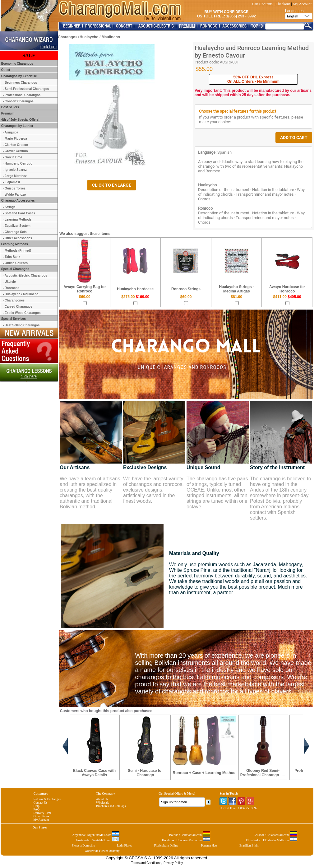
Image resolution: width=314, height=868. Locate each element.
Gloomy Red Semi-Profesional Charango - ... (263, 773)
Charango (67, 37)
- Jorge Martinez (15, 176)
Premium (7, 113)
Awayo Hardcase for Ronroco (287, 289)
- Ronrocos (11, 288)
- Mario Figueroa (15, 139)
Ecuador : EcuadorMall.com (275, 835)
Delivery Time (43, 813)
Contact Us (41, 803)
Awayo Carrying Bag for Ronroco (85, 289)
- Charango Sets (15, 232)
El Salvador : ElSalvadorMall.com (271, 840)
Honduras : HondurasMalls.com (186, 840)
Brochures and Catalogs (111, 806)
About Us (102, 799)
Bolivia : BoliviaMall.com (190, 835)
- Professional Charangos (22, 95)
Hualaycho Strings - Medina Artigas (236, 289)
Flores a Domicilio (83, 845)
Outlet (5, 70)
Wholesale (103, 803)
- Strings (9, 207)
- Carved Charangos (18, 307)
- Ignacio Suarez (15, 170)
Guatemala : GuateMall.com (98, 840)
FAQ (37, 809)
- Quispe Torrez (14, 188)
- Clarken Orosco (15, 145)
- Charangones (14, 300)
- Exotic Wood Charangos (22, 313)
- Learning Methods (17, 219)
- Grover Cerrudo (15, 151)
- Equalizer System (17, 226)
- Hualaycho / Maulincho (21, 294)
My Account (302, 4)
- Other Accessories (17, 238)
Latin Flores (125, 845)
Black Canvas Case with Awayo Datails (94, 773)
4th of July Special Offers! (20, 120)
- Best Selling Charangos (21, 325)
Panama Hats (209, 845)
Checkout (283, 4)
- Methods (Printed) (17, 251)
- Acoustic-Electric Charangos (25, 275)
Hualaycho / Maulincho (100, 37)
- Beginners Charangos (20, 83)
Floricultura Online (166, 845)
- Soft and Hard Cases (19, 213)
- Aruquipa (11, 132)
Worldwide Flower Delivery (102, 851)
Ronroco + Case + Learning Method (204, 773)
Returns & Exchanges (47, 799)
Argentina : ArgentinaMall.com (96, 835)
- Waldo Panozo (14, 195)
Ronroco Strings (186, 289)
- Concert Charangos (18, 101)
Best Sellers (10, 107)
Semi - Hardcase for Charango (145, 773)
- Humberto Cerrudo (18, 163)
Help (37, 806)
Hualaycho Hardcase (135, 289)
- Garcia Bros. (13, 157)
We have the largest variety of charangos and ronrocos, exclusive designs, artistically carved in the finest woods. (153, 490)
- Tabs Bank (12, 257)
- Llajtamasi (11, 182)
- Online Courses (15, 263)
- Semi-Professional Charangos (26, 89)
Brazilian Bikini (249, 845)
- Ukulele (9, 282)
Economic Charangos (17, 64)
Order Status (41, 816)
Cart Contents (262, 4)
